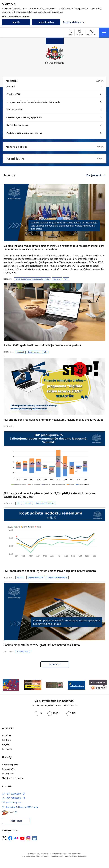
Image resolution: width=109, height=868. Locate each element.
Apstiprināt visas (46, 22)
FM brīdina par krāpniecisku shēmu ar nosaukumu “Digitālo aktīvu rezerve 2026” (54, 420)
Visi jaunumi (55, 664)
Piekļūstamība (9, 769)
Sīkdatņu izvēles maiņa (13, 778)
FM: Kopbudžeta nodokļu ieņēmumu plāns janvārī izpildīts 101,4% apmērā (50, 571)
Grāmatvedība (23, 652)
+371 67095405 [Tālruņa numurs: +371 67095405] (13, 798)
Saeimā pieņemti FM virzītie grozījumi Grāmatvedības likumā (42, 645)
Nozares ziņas (34, 352)
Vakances (7, 735)
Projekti (6, 744)
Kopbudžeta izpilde (36, 577)
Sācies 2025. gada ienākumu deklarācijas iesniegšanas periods (43, 345)
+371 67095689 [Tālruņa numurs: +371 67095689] (13, 794)
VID (45, 352)
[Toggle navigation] (104, 33)
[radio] (38, 713)
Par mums (7, 749)
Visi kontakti (16, 821)
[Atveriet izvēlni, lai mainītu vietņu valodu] (80, 33)
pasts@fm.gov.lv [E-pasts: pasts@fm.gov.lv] (13, 802)
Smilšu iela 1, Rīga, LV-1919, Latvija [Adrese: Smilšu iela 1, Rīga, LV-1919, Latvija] (22, 807)
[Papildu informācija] (24, 794)
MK (66, 279)
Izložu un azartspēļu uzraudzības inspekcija (32, 279)
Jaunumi (57, 279)
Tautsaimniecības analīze (45, 503)
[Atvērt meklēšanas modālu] (70, 33)
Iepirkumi (7, 740)
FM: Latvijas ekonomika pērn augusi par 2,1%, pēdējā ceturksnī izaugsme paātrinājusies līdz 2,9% (50, 495)
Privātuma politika (11, 765)
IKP (19, 503)
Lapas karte (8, 774)
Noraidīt (16, 22)
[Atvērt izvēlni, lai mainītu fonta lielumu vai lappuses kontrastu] (92, 33)
